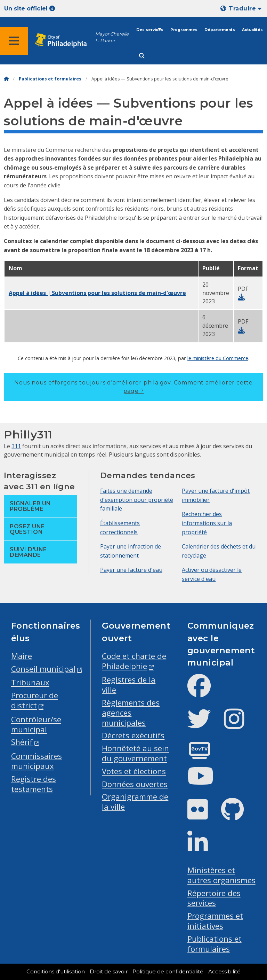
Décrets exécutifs (133, 735)
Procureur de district (35, 700)
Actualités (252, 30)
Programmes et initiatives (215, 921)
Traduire (245, 9)
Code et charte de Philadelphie (134, 661)
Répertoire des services (214, 898)
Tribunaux (30, 682)
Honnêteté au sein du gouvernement (135, 753)
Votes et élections (134, 771)
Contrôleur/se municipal (36, 724)
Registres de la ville (129, 685)
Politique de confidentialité (168, 972)
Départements (220, 30)
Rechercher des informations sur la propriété (207, 523)
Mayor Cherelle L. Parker (112, 37)
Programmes (184, 30)
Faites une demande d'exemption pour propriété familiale (137, 500)
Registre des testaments (34, 784)
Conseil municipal (43, 669)
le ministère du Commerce (218, 358)
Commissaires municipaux (37, 761)
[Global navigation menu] (14, 41)
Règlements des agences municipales (131, 713)
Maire (22, 656)
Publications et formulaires (50, 79)
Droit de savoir (109, 972)
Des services (150, 30)
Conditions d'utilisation (56, 972)
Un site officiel (30, 9)
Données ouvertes (135, 784)
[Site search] (142, 56)
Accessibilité (224, 972)
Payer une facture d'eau (131, 570)
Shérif (22, 742)
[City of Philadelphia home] (64, 41)
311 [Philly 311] (16, 446)
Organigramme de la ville (135, 802)
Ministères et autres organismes (221, 875)
